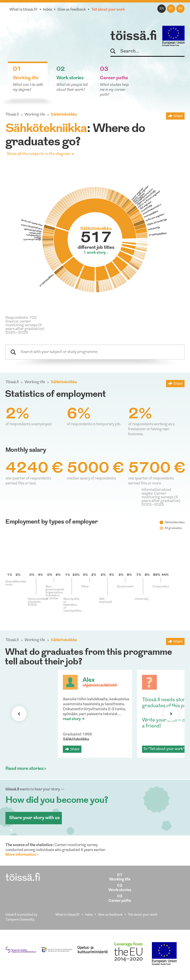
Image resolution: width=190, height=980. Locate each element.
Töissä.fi (12, 115)
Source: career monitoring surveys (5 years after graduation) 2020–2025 (25, 327)
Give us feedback (72, 10)
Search (115, 51)
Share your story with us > (34, 820)
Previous (19, 714)
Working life (35, 115)
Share (178, 116)
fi (171, 9)
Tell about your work (108, 10)
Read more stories (24, 769)
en (162, 9)
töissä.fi (134, 37)
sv (180, 9)
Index (47, 10)
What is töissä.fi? (24, 10)
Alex (89, 680)
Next (171, 714)
